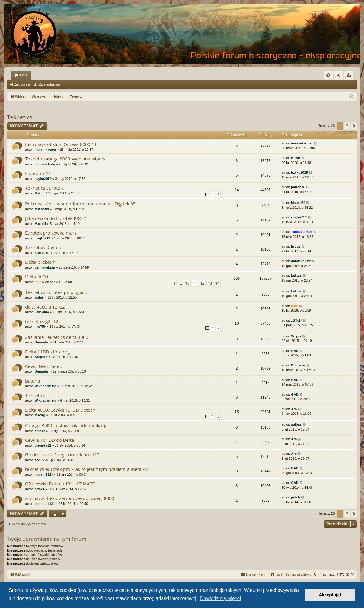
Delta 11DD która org (47, 352)
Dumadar (42, 342)
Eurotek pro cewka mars (51, 233)
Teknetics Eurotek (44, 188)
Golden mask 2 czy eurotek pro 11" (62, 454)
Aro (294, 409)
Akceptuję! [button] (330, 595)
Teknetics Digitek (43, 247)
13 (210, 283)
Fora (24, 75)
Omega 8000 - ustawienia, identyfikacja (66, 425)
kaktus (40, 253)
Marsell (40, 224)
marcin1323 (44, 475)
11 (195, 283)
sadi (38, 460)
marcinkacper (45, 150)
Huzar (296, 158)
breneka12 (43, 445)
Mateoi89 (42, 209)
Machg (40, 415)
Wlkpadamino (45, 386)
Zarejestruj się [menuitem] (350, 76)
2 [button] (347, 126)
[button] (354, 126)
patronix (297, 187)
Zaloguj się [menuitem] (340, 76)
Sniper (296, 336)
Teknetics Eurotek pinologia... (56, 292)
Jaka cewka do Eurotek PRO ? (55, 218)
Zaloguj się (22, 84)
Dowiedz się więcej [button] (220, 598)
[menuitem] (328, 75)
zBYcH (296, 320)
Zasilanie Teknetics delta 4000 (57, 337)
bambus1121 (45, 504)
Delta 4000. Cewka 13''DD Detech (60, 410)
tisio (38, 282)
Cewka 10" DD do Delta (50, 440)
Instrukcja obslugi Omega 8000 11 (61, 144)
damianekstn (45, 164)
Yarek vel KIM (302, 232)
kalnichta (42, 312)
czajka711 (299, 217)
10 (187, 283)
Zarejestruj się (49, 84)
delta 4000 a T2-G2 (45, 307)
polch (295, 497)
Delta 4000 (37, 276)
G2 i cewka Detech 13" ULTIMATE (60, 484)
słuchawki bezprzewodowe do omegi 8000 (70, 498)
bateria (33, 381)
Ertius (296, 246)
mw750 (40, 326)
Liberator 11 (38, 173)
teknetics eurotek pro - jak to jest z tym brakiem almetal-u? (87, 469)
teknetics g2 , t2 (42, 321)
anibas (40, 431)
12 (202, 283)
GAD (295, 351)
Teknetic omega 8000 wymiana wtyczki (66, 159)
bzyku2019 (43, 179)
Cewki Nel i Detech (45, 366)
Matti (38, 193)
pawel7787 (43, 489)
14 (217, 283)
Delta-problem (40, 262)
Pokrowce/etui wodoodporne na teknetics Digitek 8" (80, 204)
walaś (39, 297)
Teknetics (20, 117)
